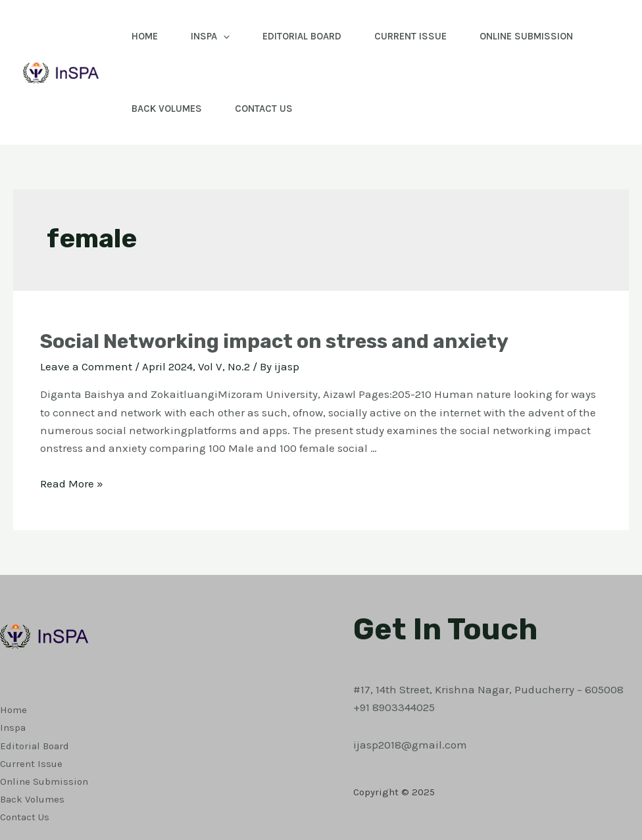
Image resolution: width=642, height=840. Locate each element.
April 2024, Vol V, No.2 (196, 366)
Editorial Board (302, 36)
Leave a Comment (86, 366)
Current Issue (410, 36)
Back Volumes (167, 109)
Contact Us (264, 109)
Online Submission (526, 36)
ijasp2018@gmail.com (410, 745)
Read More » (72, 483)
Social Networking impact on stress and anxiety (274, 341)
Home (145, 36)
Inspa (210, 36)
